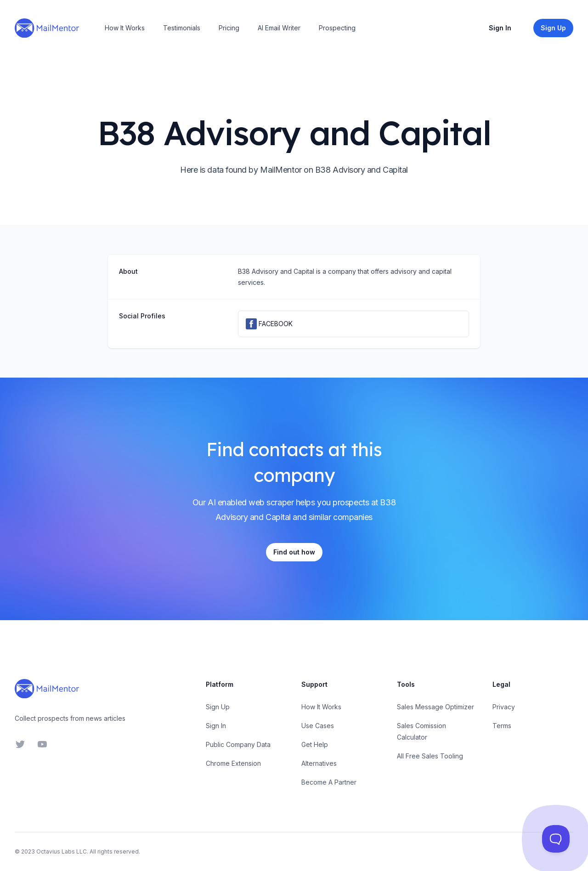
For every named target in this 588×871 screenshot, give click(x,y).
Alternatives (319, 763)
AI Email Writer (279, 28)
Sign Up (218, 707)
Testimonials (182, 28)
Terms (502, 726)
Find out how (294, 552)
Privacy (504, 707)
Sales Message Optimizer (435, 707)
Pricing (229, 28)
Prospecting (337, 28)
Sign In (500, 28)
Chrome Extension (233, 763)
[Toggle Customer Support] (556, 839)
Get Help (315, 744)
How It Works (125, 28)
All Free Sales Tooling (430, 756)
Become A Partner (329, 782)
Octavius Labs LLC (62, 851)
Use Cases (318, 726)
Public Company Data (238, 744)
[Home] (47, 28)
